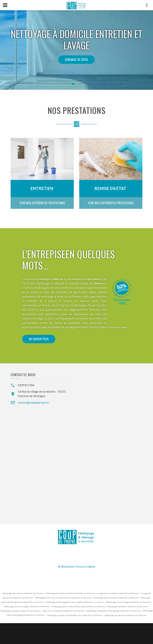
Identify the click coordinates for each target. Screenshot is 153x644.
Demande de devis (76, 60)
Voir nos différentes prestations (42, 203)
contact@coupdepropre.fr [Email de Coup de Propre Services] (33, 402)
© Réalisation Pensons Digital (76, 566)
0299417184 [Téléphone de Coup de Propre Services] (26, 385)
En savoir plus (39, 360)
